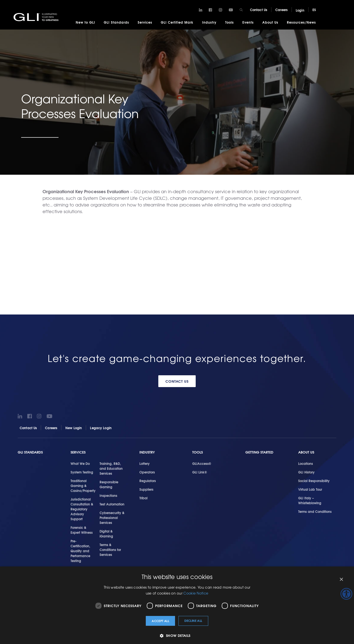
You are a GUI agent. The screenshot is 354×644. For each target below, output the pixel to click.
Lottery (145, 463)
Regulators (148, 481)
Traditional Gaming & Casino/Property (83, 486)
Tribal (143, 498)
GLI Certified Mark (177, 22)
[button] (177, 636)
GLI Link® (200, 472)
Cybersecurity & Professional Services (112, 518)
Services (145, 22)
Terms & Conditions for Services (110, 550)
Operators (147, 472)
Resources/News (301, 22)
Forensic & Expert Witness (82, 530)
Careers (281, 10)
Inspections (108, 495)
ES (314, 10)
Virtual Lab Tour (310, 489)
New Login (74, 428)
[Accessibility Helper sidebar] (346, 594)
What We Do (80, 463)
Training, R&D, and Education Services (111, 468)
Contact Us (259, 10)
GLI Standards (116, 22)
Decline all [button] (193, 620)
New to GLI (85, 22)
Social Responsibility (314, 481)
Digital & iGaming (106, 534)
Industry (209, 22)
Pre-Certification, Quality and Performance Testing (80, 551)
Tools (229, 22)
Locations (306, 463)
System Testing (82, 472)
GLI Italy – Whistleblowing (310, 500)
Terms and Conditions (315, 511)
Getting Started (259, 452)
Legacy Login (101, 428)
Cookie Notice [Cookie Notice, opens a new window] (196, 593)
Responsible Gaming (109, 484)
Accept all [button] (160, 621)
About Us (270, 22)
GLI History (306, 472)
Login (300, 10)
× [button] (341, 579)
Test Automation (112, 504)
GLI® (37, 17)
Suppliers (146, 489)
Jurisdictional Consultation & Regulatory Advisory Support (82, 509)
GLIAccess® (202, 463)
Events (248, 22)
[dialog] (177, 605)
